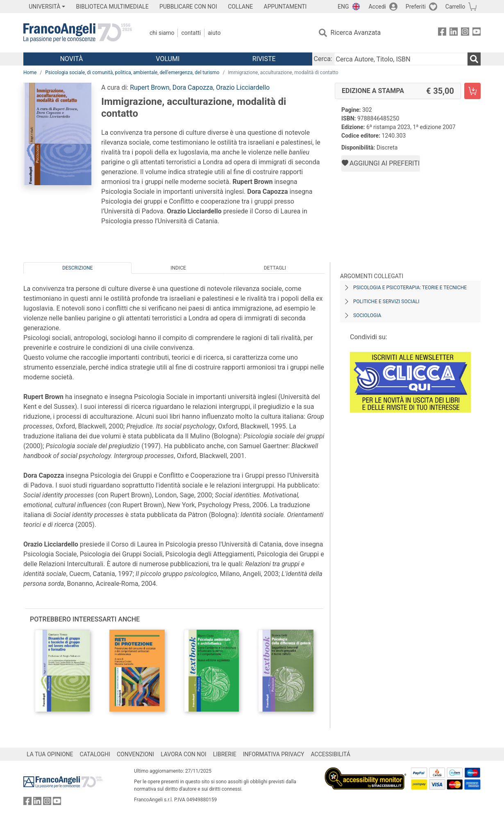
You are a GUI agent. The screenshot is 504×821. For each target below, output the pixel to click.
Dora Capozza (193, 87)
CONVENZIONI (135, 754)
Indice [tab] (178, 268)
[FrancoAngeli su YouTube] (477, 33)
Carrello (455, 7)
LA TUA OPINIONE (50, 754)
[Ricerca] (474, 59)
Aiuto (214, 33)
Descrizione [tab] (77, 268)
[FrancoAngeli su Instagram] (465, 33)
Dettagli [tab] (275, 268)
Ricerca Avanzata (356, 33)
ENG (343, 7)
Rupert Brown (150, 87)
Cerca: (323, 59)
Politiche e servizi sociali (386, 302)
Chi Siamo (162, 33)
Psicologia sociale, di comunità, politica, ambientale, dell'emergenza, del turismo (132, 73)
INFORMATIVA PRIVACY (274, 754)
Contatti (191, 33)
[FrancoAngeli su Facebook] (442, 33)
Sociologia (367, 315)
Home (30, 73)
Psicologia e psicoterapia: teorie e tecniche (410, 288)
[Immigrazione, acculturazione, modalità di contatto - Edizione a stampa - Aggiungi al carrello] (472, 91)
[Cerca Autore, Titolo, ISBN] (401, 59)
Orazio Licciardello (243, 87)
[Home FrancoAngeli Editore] (78, 33)
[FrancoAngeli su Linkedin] (454, 33)
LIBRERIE (225, 754)
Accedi (377, 7)
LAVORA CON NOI (184, 754)
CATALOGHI (95, 754)
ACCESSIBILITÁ (331, 754)
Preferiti (416, 7)
